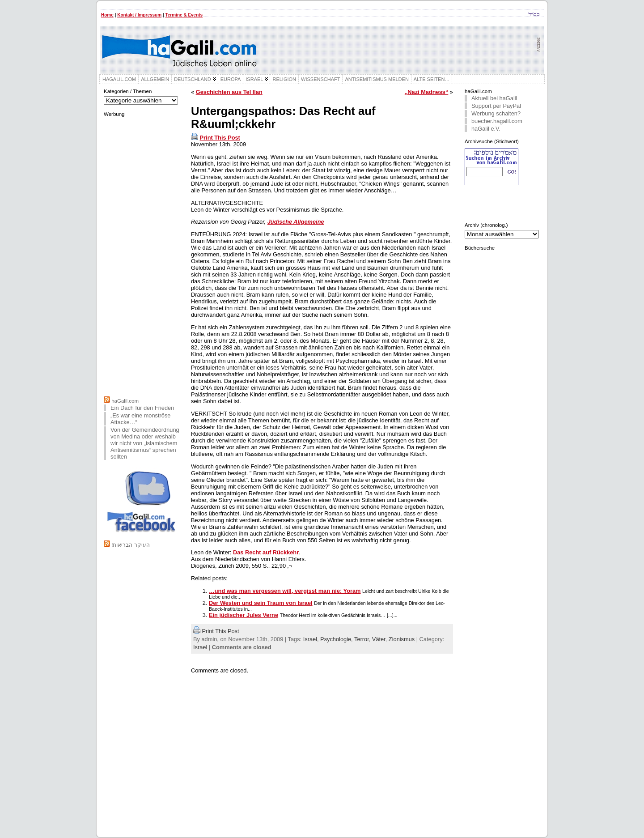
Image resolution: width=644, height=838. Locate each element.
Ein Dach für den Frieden (142, 408)
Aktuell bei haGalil (494, 98)
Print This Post (220, 138)
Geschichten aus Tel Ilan (229, 92)
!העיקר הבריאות (130, 545)
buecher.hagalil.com (497, 121)
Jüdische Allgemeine (296, 222)
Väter (379, 639)
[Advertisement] (142, 255)
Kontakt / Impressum (139, 15)
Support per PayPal (496, 106)
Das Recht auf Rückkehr (266, 552)
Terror (362, 639)
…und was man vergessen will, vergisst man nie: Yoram (285, 591)
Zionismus (402, 639)
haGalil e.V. (486, 129)
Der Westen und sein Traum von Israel (261, 603)
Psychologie (336, 639)
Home (107, 15)
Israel (310, 639)
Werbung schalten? (496, 113)
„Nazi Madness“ (426, 92)
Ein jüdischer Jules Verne (244, 615)
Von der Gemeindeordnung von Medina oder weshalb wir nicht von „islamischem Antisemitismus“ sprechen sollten (145, 443)
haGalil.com (125, 401)
